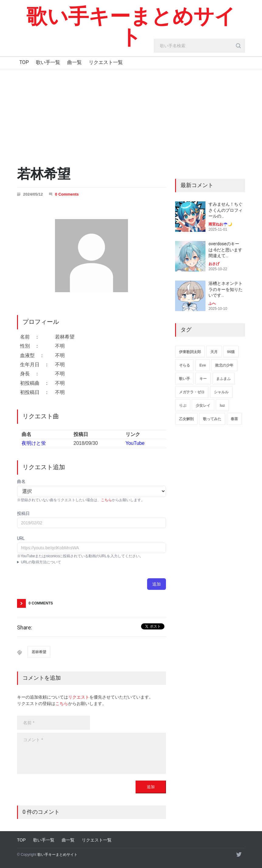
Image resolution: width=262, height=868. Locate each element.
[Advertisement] (131, 115)
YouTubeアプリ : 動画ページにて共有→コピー (91, 562)
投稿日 (23, 513)
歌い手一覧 (48, 62)
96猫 (231, 352)
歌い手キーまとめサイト (131, 27)
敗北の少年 (224, 365)
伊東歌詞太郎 (190, 352)
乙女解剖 (186, 419)
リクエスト (79, 697)
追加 (157, 584)
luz (222, 406)
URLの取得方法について (41, 562)
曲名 (21, 481)
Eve (203, 365)
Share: (25, 628)
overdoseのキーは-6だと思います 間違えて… (225, 250)
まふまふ (223, 379)
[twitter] (239, 854)
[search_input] (199, 46)
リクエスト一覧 (106, 62)
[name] (53, 723)
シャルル (221, 392)
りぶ (183, 406)
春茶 (234, 419)
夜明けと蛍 (34, 443)
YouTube (135, 443)
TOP (24, 62)
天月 (214, 352)
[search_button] (238, 46)
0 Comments (67, 194)
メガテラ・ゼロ (192, 392)
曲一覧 (74, 62)
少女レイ (203, 406)
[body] (91, 753)
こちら (106, 500)
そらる (184, 365)
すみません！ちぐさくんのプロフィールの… (226, 210)
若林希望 (39, 652)
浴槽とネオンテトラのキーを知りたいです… (226, 289)
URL (21, 538)
